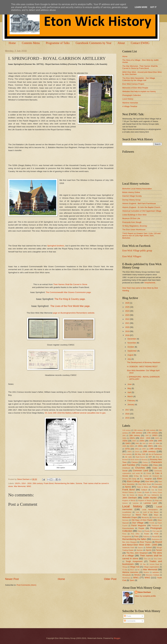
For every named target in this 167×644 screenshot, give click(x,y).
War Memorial (20, 486)
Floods (155, 487)
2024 (128, 311)
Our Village (138, 523)
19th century (156, 449)
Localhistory (127, 512)
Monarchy (145, 517)
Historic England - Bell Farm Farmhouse (139, 203)
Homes (132, 495)
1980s (137, 449)
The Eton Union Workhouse (134, 230)
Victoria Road (154, 564)
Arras (157, 457)
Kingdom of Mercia (129, 501)
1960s (160, 446)
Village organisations (152, 567)
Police (140, 531)
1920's (157, 438)
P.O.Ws (152, 523)
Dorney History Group (131, 200)
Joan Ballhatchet (153, 495)
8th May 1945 (140, 454)
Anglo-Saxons (140, 457)
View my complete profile (145, 596)
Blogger (117, 638)
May (129, 388)
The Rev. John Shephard (137, 553)
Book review (135, 460)
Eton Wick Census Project (133, 84)
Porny (124, 534)
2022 (128, 319)
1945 (124, 446)
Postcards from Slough (132, 222)
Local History (128, 99)
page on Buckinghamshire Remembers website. (74, 313)
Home (12, 43)
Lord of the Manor (151, 512)
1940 (160, 441)
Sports (149, 550)
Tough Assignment (134, 561)
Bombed (125, 460)
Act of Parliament (155, 454)
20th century (38, 483)
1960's (150, 446)
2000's (129, 452)
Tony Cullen (158, 559)
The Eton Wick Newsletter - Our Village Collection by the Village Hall (139, 79)
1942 (144, 443)
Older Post (110, 579)
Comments (130, 621)
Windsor (138, 575)
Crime (149, 473)
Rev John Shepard (129, 542)
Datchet (146, 476)
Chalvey (145, 462)
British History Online (131, 192)
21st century (127, 454)
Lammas (136, 503)
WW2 (147, 578)
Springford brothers (56, 246)
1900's (155, 435)
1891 (124, 436)
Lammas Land (150, 503)
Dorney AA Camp (129, 479)
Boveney (145, 460)
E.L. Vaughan (146, 479)
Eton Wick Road (145, 484)
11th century (126, 430)
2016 (128, 414)
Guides (139, 492)
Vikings (125, 567)
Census (135, 462)
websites (156, 572)
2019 (128, 331)
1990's (144, 449)
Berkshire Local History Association (137, 189)
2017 (128, 410)
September (132, 351)
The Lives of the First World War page (70, 306)
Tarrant (159, 550)
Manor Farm (141, 515)
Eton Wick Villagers (132, 256)
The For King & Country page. (70, 299)
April (130, 392)
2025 (128, 307)
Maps (156, 515)
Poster (147, 534)
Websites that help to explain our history (139, 91)
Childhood (126, 468)
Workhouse (126, 578)
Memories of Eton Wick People (135, 88)
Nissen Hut (156, 518)
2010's (137, 452)
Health (147, 492)
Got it (153, 7)
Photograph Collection (132, 95)
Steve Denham (144, 592)
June (130, 384)
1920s (125, 441)
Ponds (147, 531)
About (121, 43)
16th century (137, 433)
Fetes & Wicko (143, 487)
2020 (128, 327)
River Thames (146, 542)
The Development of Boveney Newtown (144, 362)
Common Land (140, 470)
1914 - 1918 (26, 483)
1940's (128, 443)
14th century (151, 430)
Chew (156, 465)
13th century (138, 430)
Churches (140, 468)
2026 (128, 303)
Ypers (132, 580)
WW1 (29, 486)
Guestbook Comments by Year (93, 43)
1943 (150, 443)
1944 (157, 443)
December (132, 339)
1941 (137, 443)
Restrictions (156, 539)
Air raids (129, 457)
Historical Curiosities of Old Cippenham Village (142, 211)
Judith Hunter (150, 498)
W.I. (139, 570)
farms (128, 487)
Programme (127, 537)
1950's (132, 446)
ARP (150, 457)
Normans (125, 520)
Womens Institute (152, 575)
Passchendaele (128, 528)
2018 (128, 335)
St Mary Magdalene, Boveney (135, 226)
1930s (142, 441)
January (131, 404)
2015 (128, 418)
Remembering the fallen (65, 483)
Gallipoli (144, 490)
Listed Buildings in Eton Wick (134, 215)
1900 (147, 436)
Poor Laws (156, 531)
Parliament (155, 526)
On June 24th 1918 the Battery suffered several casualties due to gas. (76, 413)
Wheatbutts (127, 575)
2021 (128, 323)
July (129, 359)
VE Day (143, 564)
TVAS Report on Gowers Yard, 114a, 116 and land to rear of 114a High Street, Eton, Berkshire (141, 236)
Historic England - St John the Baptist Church (141, 207)
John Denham (130, 498)
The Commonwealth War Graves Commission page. (69, 292)
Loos (137, 512)
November (132, 343)
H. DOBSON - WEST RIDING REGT (142, 367)
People (141, 528)
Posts (127, 616)
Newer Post (12, 579)
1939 (151, 441)
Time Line (147, 559)
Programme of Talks (58, 43)
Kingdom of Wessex (145, 501)
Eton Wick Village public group (137, 251)
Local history (132, 506)
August (131, 355)
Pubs (136, 536)
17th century (152, 433)
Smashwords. (150, 283)
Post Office (135, 534)
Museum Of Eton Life (131, 218)
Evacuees (158, 484)
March (130, 396)
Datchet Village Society (132, 196)
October (131, 347)
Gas (153, 490)
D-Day (136, 476)
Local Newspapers (150, 510)
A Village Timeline (130, 106)
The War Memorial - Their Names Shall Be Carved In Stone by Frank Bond (140, 67)
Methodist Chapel (130, 517)
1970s (127, 449)
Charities (145, 465)
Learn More (141, 7)
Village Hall (134, 567)
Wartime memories (130, 103)
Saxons (140, 548)
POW (156, 534)
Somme (79, 483)
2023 (128, 315)
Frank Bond (49, 483)
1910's (18, 483)
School (149, 547)
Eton (160, 479)
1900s (124, 438)
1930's (134, 441)
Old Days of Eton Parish (142, 520)
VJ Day (125, 570)
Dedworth (156, 476)
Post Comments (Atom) (27, 585)
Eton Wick (150, 481)
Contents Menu (31, 43)
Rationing (146, 537)
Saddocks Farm (128, 548)
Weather (146, 572)
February (131, 401)
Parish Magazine (139, 525)
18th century (135, 435)
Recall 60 (156, 537)
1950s (140, 446)
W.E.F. (132, 570)
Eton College (134, 481)
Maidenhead (126, 515)
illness (141, 495)
